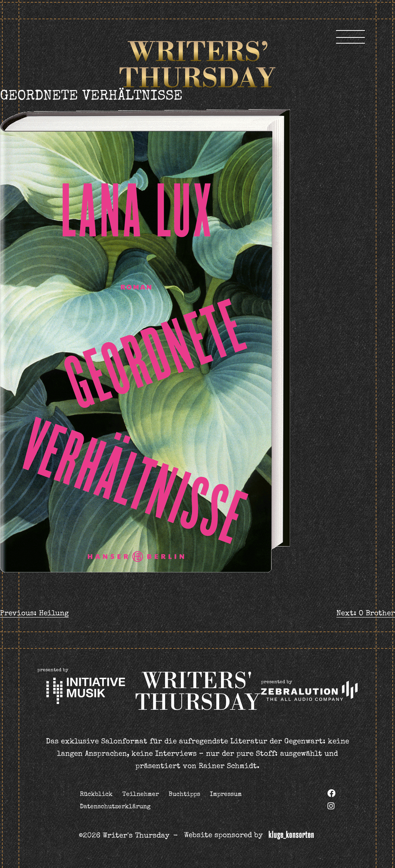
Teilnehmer (141, 795)
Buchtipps (184, 795)
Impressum (226, 795)
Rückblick (96, 795)
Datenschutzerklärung (115, 807)
